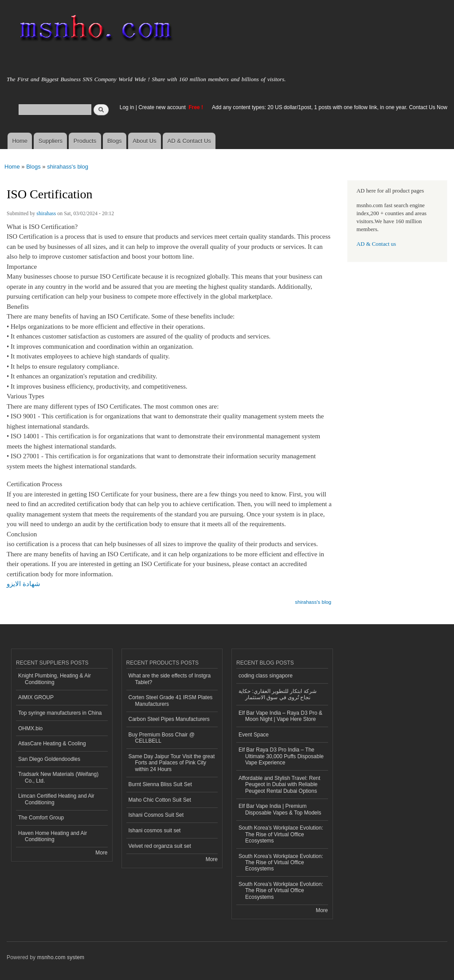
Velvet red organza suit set (160, 846)
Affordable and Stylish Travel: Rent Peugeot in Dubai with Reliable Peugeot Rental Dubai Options (279, 785)
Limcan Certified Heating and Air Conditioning (56, 799)
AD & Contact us (376, 244)
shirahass (46, 213)
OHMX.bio (30, 728)
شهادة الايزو (23, 584)
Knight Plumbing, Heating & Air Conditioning (55, 679)
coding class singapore (266, 676)
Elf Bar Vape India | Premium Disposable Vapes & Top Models (280, 809)
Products (85, 141)
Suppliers (51, 141)
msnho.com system (61, 957)
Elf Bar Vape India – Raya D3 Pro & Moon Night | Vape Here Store (280, 716)
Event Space (254, 735)
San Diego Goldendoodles (49, 759)
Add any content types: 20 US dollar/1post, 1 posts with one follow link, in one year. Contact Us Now (330, 107)
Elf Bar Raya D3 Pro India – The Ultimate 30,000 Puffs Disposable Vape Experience (281, 756)
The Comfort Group (41, 818)
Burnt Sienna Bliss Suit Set (160, 784)
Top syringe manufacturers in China (60, 713)
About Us (144, 141)
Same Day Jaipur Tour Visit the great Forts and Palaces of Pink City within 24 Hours (172, 763)
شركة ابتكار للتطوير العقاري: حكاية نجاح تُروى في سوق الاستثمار (278, 694)
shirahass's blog (68, 167)
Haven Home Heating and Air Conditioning (53, 836)
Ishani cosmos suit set (155, 830)
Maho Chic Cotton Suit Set (160, 800)
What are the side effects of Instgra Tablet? (170, 679)
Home (20, 141)
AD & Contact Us (189, 141)
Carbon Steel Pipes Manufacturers (169, 719)
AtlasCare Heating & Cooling (52, 744)
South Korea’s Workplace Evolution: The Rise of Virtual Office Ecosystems (281, 834)
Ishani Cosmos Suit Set (156, 815)
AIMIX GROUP (36, 697)
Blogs (115, 141)
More (101, 853)
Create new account (163, 107)
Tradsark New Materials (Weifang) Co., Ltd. (58, 777)
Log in (127, 107)
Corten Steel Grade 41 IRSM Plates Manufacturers (171, 701)
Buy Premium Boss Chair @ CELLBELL (162, 738)
